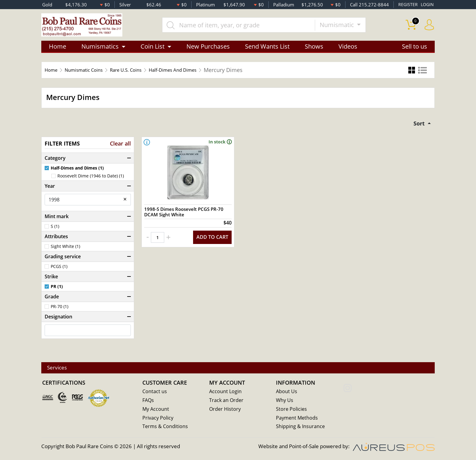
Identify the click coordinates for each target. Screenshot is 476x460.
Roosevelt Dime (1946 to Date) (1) (91, 180)
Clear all (120, 148)
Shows (314, 49)
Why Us (285, 401)
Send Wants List (267, 49)
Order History (226, 410)
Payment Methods (298, 419)
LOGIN (427, 5)
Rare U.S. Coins (141, 73)
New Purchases (208, 49)
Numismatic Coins (91, 73)
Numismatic (343, 26)
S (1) (55, 230)
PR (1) (57, 290)
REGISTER (407, 5)
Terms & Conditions (166, 428)
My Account (156, 410)
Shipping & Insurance (301, 428)
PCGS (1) (59, 270)
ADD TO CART (211, 249)
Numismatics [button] (100, 49)
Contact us (155, 392)
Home (58, 49)
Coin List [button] (153, 49)
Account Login (226, 392)
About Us (287, 392)
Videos (348, 49)
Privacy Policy (158, 419)
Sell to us (415, 49)
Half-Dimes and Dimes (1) (77, 172)
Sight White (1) (65, 250)
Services (60, 368)
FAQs (149, 401)
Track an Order (227, 401)
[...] (244, 26)
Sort (418, 127)
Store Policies (292, 410)
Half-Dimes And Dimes (197, 73)
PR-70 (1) (59, 311)
